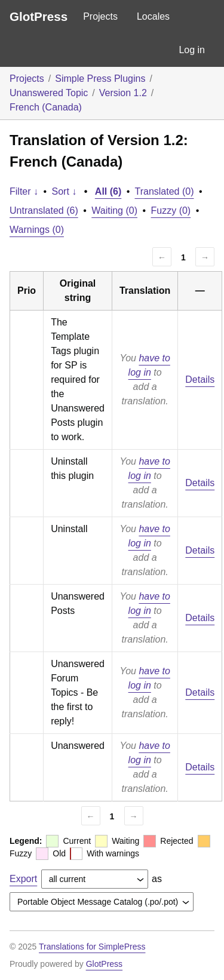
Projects (100, 16)
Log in (192, 50)
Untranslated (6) (44, 211)
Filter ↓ (24, 191)
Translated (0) (165, 191)
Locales (153, 16)
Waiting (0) (114, 211)
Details (200, 380)
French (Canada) (46, 107)
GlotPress (39, 16)
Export (23, 879)
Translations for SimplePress (92, 947)
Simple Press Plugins (100, 79)
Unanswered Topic (49, 93)
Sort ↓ (65, 191)
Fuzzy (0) (171, 211)
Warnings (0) (37, 230)
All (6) (108, 191)
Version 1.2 (123, 93)
